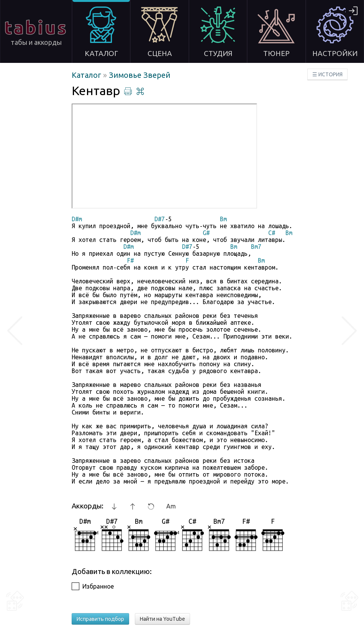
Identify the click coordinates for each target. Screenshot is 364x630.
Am (171, 506)
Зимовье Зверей (140, 75)
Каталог (87, 75)
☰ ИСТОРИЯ (327, 74)
